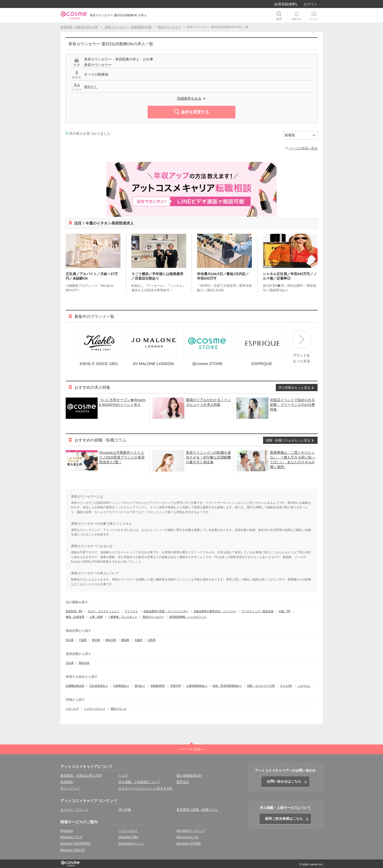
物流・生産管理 (75, 617)
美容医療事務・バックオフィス (188, 617)
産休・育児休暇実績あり (227, 686)
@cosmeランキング (191, 831)
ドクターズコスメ (95, 709)
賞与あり (140, 686)
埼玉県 (70, 640)
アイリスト (131, 611)
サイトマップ (70, 788)
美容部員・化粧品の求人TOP (81, 776)
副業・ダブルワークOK (261, 686)
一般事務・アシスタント (123, 617)
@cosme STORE (189, 844)
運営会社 (183, 782)
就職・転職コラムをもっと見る (288, 440)
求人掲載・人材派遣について (139, 782)
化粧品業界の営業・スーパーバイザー (166, 611)
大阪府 (138, 640)
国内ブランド (119, 709)
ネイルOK (286, 686)
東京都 (96, 640)
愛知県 (125, 640)
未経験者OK (158, 686)
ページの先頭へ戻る (303, 148)
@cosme (67, 831)
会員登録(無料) (286, 4)
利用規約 (67, 782)
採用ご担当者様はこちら (284, 819)
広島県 (152, 640)
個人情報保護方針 (189, 776)
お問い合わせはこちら (284, 781)
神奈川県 (111, 640)
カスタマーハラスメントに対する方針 (145, 788)
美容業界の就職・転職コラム (197, 810)
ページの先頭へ (191, 749)
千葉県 (83, 640)
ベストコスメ (128, 831)
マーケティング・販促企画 (257, 611)
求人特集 (125, 810)
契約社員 (84, 663)
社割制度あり (121, 686)
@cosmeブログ (72, 837)
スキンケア (72, 709)
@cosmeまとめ (188, 837)
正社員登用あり (99, 686)
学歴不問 (176, 686)
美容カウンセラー (153, 617)
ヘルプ (123, 776)
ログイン (310, 4)
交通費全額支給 (75, 686)
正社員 (70, 663)
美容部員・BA (74, 611)
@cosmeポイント (131, 844)
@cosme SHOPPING (76, 844)
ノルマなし (304, 686)
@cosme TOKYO (73, 850)
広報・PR (285, 611)
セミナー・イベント (75, 810)
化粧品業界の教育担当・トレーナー (215, 611)
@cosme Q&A (128, 837)
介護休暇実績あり (197, 686)
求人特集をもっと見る (294, 388)
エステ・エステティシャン (103, 611)
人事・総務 (96, 617)
